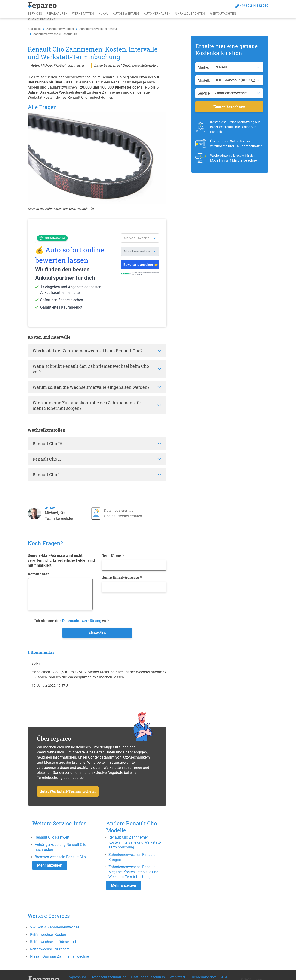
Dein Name (113, 556)
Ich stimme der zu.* (72, 620)
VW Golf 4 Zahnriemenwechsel (55, 927)
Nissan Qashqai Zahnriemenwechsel (60, 956)
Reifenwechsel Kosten (48, 935)
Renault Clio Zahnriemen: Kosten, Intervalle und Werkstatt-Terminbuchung (135, 842)
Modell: (204, 80)
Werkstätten (83, 14)
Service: (204, 93)
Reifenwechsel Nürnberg (50, 949)
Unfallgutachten (190, 14)
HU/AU (103, 14)
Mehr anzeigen (50, 865)
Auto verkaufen (157, 14)
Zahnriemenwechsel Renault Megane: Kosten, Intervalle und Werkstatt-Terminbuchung (133, 872)
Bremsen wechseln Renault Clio (60, 857)
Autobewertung (126, 14)
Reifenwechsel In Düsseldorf (53, 942)
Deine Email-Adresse (122, 577)
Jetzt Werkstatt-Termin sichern (68, 791)
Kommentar (38, 574)
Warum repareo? (42, 19)
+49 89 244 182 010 (254, 6)
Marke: (203, 67)
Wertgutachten (223, 14)
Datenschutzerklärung (82, 620)
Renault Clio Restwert (52, 837)
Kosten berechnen (229, 107)
